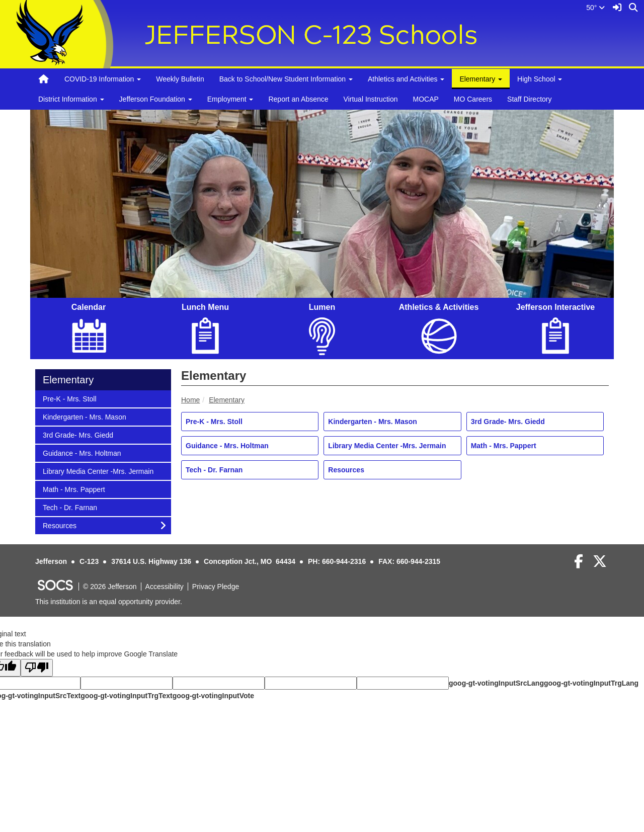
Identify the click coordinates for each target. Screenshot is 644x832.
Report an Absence (298, 99)
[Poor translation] (37, 668)
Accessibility (165, 587)
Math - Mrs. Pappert (504, 446)
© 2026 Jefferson (110, 587)
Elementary (227, 400)
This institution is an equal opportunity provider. (109, 602)
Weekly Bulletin (180, 79)
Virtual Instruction (371, 99)
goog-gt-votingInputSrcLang (496, 683)
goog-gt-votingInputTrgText (126, 696)
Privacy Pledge (216, 587)
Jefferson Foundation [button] (156, 99)
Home (190, 400)
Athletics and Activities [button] (406, 79)
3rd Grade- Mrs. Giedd (508, 422)
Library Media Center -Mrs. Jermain (387, 446)
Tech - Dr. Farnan (214, 470)
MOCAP (425, 99)
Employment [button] (230, 99)
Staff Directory (529, 99)
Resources (346, 470)
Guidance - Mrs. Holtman (227, 446)
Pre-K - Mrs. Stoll (214, 422)
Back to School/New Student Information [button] (286, 79)
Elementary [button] (481, 79)
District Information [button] (71, 99)
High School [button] (540, 79)
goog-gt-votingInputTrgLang (591, 683)
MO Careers (473, 99)
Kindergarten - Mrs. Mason (373, 422)
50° (595, 8)
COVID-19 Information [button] (103, 79)
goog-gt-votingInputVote (213, 696)
